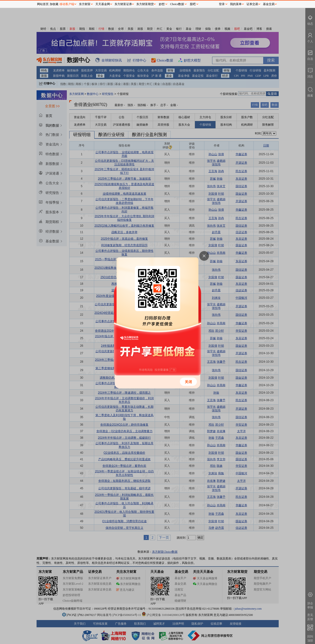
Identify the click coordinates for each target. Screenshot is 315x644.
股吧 (193, 4)
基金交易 (269, 4)
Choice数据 (177, 4)
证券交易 (252, 4)
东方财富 (85, 4)
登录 (222, 4)
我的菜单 (236, 4)
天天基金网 (103, 4)
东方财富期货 (145, 4)
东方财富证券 (123, 4)
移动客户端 (67, 4)
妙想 (162, 4)
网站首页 (43, 4)
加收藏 (54, 4)
